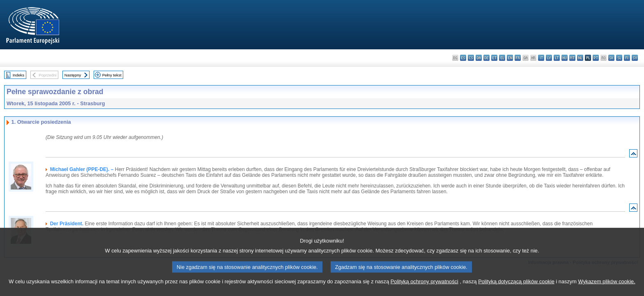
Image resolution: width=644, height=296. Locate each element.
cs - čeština (471, 58)
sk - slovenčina (611, 58)
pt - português (596, 58)
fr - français (518, 58)
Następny (73, 75)
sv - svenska (635, 58)
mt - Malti (572, 58)
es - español (463, 58)
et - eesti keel (494, 58)
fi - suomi (627, 58)
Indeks (18, 75)
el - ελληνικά (502, 58)
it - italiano (541, 58)
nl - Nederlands (580, 58)
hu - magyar (565, 58)
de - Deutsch (486, 58)
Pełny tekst (112, 75)
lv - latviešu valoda (549, 58)
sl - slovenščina (619, 58)
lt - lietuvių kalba (557, 58)
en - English (510, 58)
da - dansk (479, 58)
